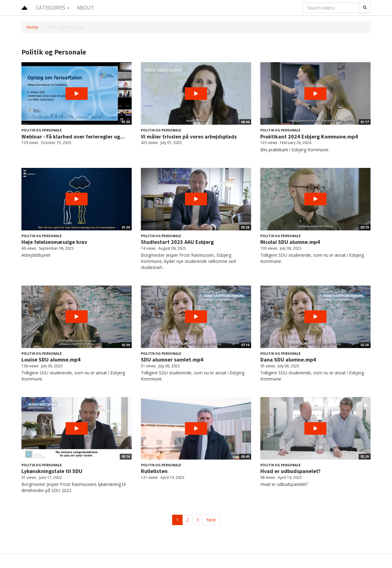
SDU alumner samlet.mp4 (172, 360)
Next (211, 520)
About (85, 8)
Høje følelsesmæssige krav (54, 242)
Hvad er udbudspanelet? (290, 471)
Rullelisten (154, 471)
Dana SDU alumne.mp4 (288, 360)
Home (32, 27)
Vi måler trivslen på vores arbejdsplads (189, 136)
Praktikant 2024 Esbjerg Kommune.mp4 (309, 136)
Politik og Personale (42, 130)
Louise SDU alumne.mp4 (51, 360)
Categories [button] (53, 8)
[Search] (365, 8)
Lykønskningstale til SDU (52, 471)
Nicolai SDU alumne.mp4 (290, 242)
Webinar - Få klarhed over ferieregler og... (73, 136)
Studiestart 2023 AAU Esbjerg (177, 242)
